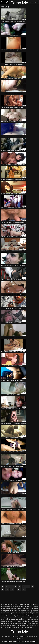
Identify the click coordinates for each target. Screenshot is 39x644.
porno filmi (4, 625)
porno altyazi (15, 623)
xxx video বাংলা (7, 636)
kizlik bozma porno (28, 617)
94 (19, 589)
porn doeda (31, 621)
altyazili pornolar (24, 605)
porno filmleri (12, 625)
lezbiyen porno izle (12, 619)
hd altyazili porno (24, 613)
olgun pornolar (22, 621)
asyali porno (34, 607)
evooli (28, 611)
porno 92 (7, 623)
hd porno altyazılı (12, 615)
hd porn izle (34, 613)
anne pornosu (25, 607)
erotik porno (13, 611)
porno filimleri (33, 623)
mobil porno (14, 621)
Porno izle (19, 638)
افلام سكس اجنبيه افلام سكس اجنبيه (22, 636)
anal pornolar (16, 607)
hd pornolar (30, 615)
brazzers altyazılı (16, 609)
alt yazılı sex (14, 605)
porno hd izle (21, 625)
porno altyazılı (24, 623)
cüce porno (34, 609)
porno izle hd (19, 627)
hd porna (4, 615)
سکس (35, 636)
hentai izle (9, 617)
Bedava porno (5, 6)
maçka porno (5, 621)
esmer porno (22, 611)
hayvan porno (14, 613)
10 (7, 589)
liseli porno (34, 619)
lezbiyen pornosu (24, 619)
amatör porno (34, 605)
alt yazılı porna (5, 605)
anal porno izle (6, 607)
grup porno (34, 611)
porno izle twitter (29, 627)
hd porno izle (22, 615)
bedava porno (5, 609)
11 (12, 589)
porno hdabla (30, 625)
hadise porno (5, 613)
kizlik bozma (17, 617)
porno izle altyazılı (10, 627)
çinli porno (26, 609)
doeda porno (5, 611)
